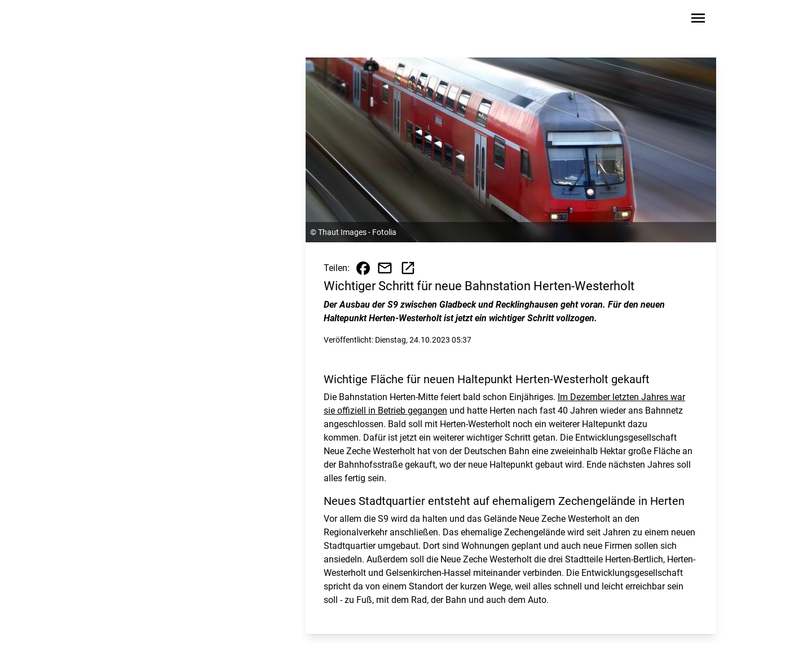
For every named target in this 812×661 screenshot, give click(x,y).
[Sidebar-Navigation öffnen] (698, 20)
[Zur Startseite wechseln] (132, 20)
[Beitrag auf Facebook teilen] (363, 268)
